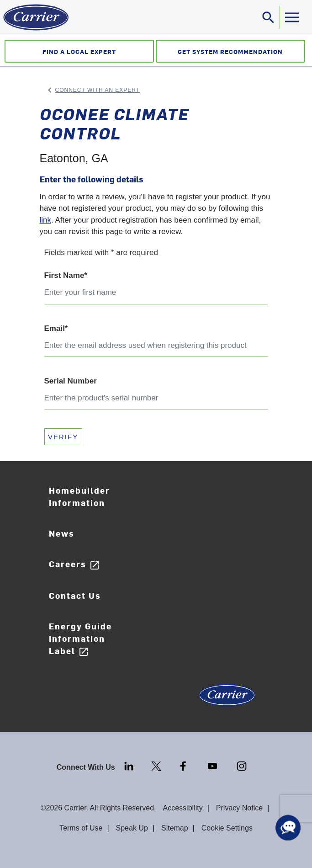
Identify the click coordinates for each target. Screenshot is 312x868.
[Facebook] (184, 766)
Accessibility (183, 808)
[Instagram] (242, 766)
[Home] (34, 17)
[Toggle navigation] (269, 17)
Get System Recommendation (230, 51)
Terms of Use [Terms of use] (81, 828)
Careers (74, 564)
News (62, 533)
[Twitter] (157, 766)
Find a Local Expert (79, 51)
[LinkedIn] (130, 766)
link (46, 220)
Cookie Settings (227, 828)
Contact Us (75, 595)
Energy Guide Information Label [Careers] (80, 639)
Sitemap (175, 828)
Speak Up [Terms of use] (132, 828)
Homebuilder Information (79, 496)
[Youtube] (213, 766)
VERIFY (63, 437)
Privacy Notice (239, 808)
